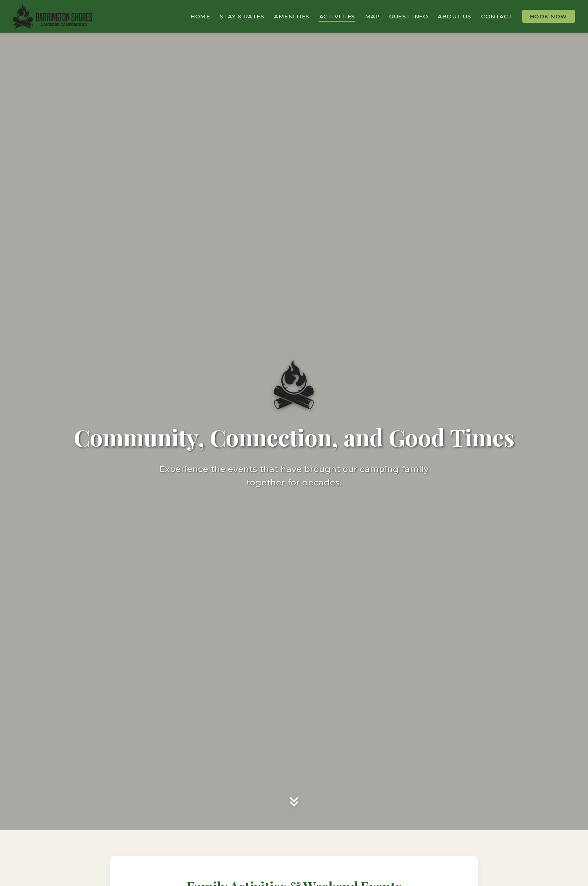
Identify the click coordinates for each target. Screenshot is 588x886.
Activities (337, 16)
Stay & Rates (242, 16)
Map (372, 16)
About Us (454, 16)
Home (200, 16)
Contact (497, 16)
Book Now (549, 16)
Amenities (292, 16)
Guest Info (409, 16)
